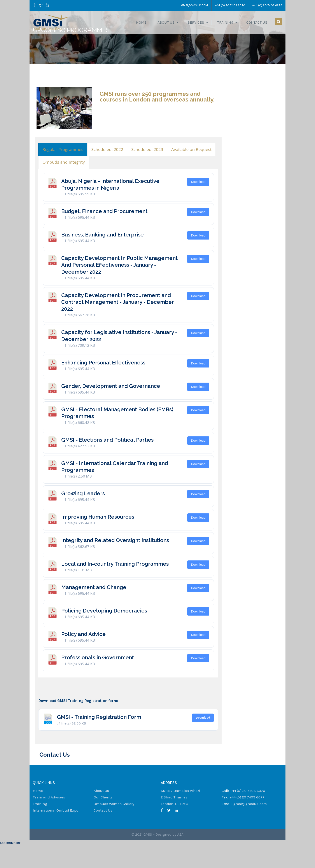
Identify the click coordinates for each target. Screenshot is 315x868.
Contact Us (257, 22)
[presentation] (63, 172)
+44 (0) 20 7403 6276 (267, 5)
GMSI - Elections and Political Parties (107, 462)
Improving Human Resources (98, 539)
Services (196, 22)
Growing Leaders (83, 516)
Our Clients (103, 820)
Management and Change (94, 610)
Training (225, 22)
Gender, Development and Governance (111, 409)
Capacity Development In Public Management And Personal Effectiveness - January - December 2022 (119, 287)
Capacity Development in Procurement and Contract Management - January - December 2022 (117, 325)
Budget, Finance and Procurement (104, 234)
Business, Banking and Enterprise (102, 257)
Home (141, 22)
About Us (166, 22)
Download (198, 204)
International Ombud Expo (56, 833)
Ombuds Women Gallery (114, 826)
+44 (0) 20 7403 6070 (230, 5)
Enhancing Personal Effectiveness (103, 385)
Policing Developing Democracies (104, 633)
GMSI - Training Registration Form (99, 739)
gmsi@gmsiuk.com (193, 5)
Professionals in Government (98, 680)
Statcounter (10, 865)
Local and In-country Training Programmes (115, 586)
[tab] (63, 172)
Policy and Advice (83, 657)
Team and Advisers (49, 820)
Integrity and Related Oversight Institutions (115, 563)
